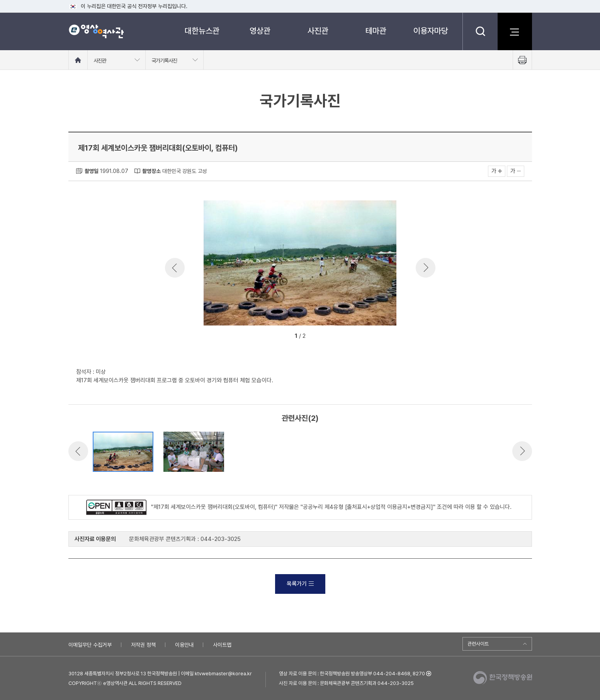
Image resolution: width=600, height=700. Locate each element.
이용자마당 (431, 31)
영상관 (260, 31)
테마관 (376, 31)
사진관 (318, 31)
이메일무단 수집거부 (90, 645)
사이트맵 (222, 645)
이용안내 (184, 645)
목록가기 (300, 584)
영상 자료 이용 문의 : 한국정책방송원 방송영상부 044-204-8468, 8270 (352, 674)
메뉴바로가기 (0, 0)
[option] (300, 264)
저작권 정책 (143, 645)
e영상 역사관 (96, 31)
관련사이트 (478, 644)
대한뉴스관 (202, 31)
